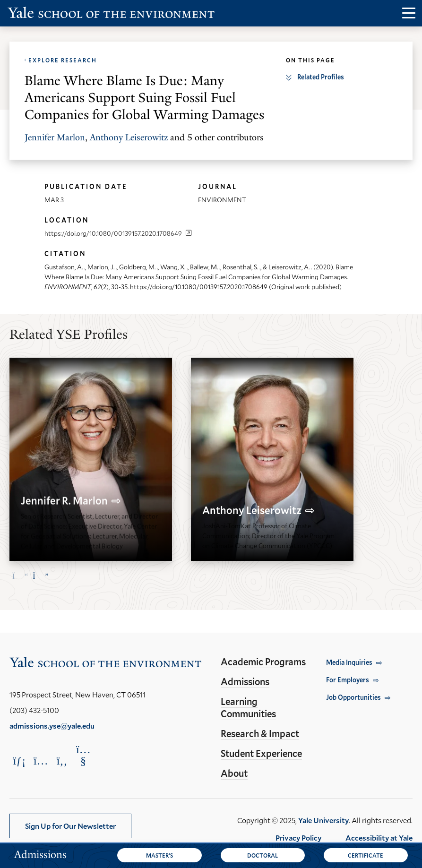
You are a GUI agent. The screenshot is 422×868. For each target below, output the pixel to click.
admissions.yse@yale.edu (52, 726)
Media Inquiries (349, 662)
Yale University (323, 820)
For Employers (348, 680)
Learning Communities (248, 707)
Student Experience (261, 753)
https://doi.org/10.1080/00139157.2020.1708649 (113, 233)
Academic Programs (263, 662)
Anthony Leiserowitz (129, 138)
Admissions (245, 681)
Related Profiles (321, 77)
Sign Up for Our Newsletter (70, 826)
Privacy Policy (298, 838)
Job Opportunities (353, 697)
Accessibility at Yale (379, 838)
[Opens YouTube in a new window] (83, 755)
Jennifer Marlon (55, 138)
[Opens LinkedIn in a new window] (19, 761)
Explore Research (63, 60)
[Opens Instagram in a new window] (41, 761)
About (234, 773)
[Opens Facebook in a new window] (62, 761)
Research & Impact (260, 733)
